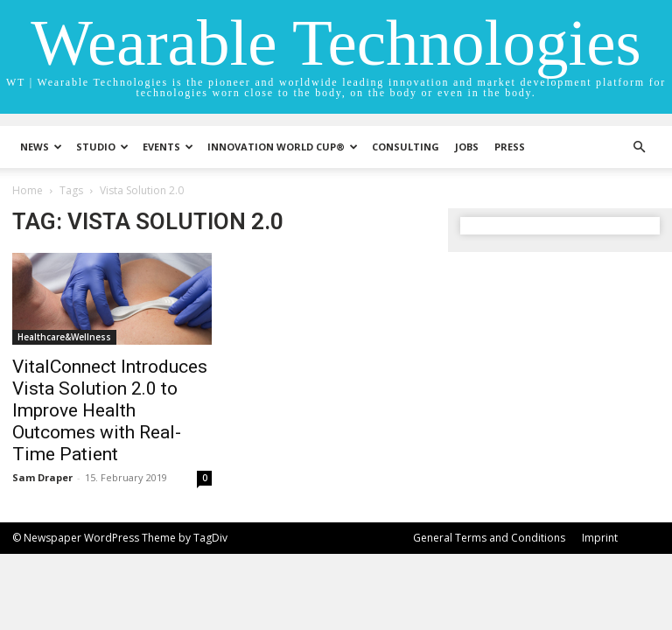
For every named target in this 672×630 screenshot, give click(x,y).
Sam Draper (42, 477)
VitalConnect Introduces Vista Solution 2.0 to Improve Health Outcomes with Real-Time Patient (110, 410)
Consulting (406, 147)
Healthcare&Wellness (64, 337)
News (41, 147)
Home (28, 190)
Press (510, 147)
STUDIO (102, 147)
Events (168, 147)
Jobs (467, 147)
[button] (639, 147)
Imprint (600, 538)
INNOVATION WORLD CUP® (283, 147)
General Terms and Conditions (489, 538)
